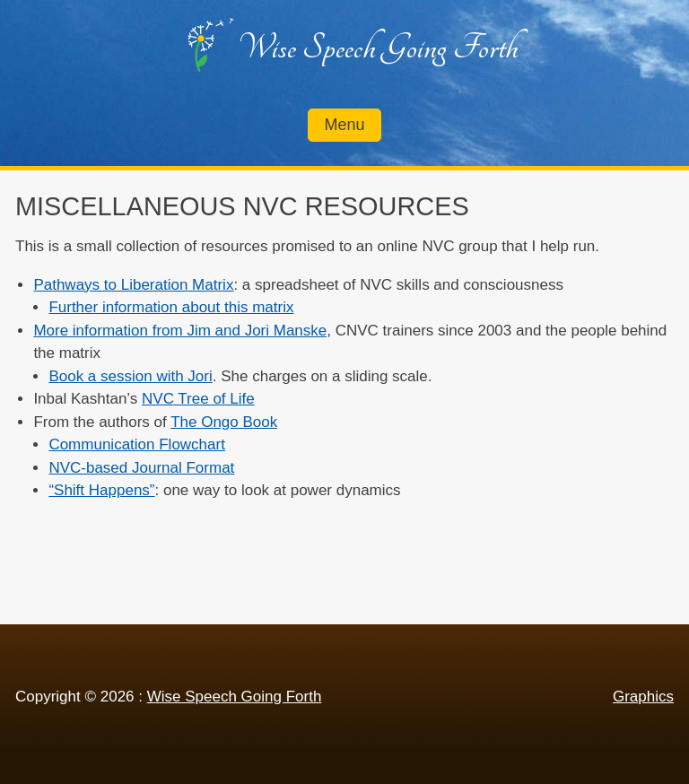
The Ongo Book (224, 422)
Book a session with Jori (130, 376)
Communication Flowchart (137, 444)
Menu (344, 125)
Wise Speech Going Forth (378, 48)
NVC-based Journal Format (141, 468)
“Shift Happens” (101, 490)
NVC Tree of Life (198, 399)
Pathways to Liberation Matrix (133, 285)
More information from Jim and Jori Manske (180, 331)
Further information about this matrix (171, 307)
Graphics (643, 697)
